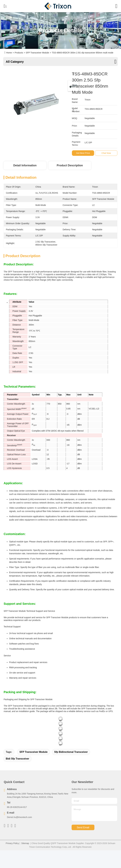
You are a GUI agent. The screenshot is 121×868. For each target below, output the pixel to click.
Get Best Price (83, 153)
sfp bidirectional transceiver (71, 752)
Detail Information (25, 165)
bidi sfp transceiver (17, 759)
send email (83, 827)
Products (19, 53)
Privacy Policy (12, 843)
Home (9, 53)
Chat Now (106, 153)
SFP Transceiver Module (34, 752)
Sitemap (25, 843)
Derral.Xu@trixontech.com (19, 817)
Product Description (70, 165)
